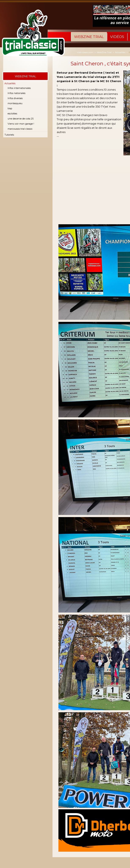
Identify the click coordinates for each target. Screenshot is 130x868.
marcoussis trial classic (20, 129)
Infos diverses (15, 98)
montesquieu (15, 103)
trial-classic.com (85, 52)
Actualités (10, 83)
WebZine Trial (89, 37)
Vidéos (117, 37)
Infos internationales (19, 88)
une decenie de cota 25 (21, 119)
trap (10, 108)
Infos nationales (17, 93)
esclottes (12, 114)
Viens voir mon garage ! (21, 124)
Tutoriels (9, 135)
